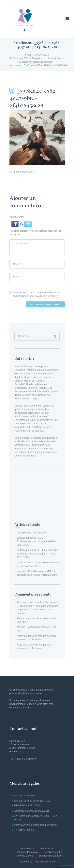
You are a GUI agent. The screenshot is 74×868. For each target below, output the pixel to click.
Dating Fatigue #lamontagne (32, 533)
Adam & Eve (54, 58)
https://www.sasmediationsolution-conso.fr (36, 825)
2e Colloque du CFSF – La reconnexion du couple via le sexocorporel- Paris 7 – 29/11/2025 (38, 554)
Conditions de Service (23, 796)
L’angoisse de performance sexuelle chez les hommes (37, 610)
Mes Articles (41, 55)
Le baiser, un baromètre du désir (35, 62)
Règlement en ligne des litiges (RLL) (31, 801)
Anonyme (22, 636)
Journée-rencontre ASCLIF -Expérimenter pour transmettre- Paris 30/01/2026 (36, 541)
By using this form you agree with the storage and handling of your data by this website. (37, 294)
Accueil (28, 55)
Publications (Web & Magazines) (27, 58)
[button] (15, 223)
